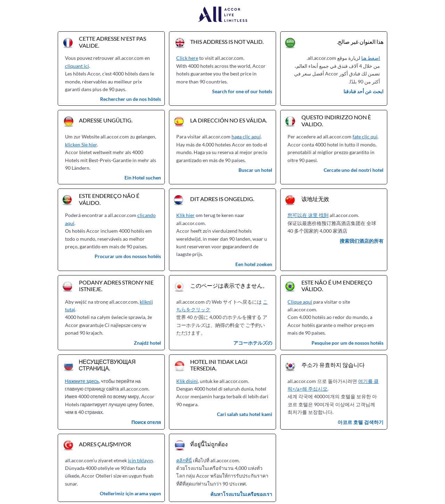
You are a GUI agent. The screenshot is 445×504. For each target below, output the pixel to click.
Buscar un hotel (255, 170)
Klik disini (187, 381)
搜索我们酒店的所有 (362, 241)
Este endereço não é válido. (109, 199)
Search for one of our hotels (242, 91)
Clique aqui (300, 302)
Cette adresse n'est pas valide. (112, 42)
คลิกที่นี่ (184, 460)
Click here (187, 58)
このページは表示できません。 (229, 285)
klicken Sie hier (81, 145)
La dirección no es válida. (229, 120)
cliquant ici (77, 66)
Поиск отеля (146, 422)
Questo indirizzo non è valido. (336, 120)
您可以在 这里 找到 (308, 215)
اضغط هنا (371, 58)
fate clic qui (365, 137)
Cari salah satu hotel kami (245, 414)
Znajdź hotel (147, 343)
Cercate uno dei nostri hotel (354, 170)
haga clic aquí (246, 137)
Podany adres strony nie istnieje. (116, 286)
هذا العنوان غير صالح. (360, 42)
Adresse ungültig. (106, 120)
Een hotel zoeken (254, 264)
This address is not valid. (227, 42)
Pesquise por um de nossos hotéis (347, 343)
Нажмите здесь (82, 381)
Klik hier (185, 215)
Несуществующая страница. (107, 365)
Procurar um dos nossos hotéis (128, 256)
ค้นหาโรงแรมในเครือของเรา (241, 494)
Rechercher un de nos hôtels (131, 99)
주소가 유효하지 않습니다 (333, 365)
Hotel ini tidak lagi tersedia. (219, 365)
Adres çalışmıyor (105, 444)
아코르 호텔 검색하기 (361, 422)
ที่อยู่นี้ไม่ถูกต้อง (209, 444)
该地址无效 (315, 199)
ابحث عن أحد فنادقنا (363, 91)
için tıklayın (140, 460)
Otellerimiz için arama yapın (130, 493)
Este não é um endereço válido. (337, 286)
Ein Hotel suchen (143, 178)
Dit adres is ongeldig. (222, 199)
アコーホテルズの (253, 343)
